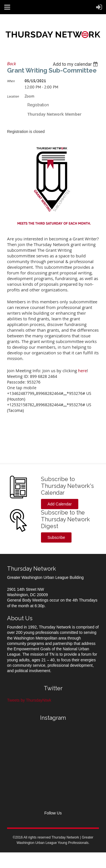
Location (13, 96)
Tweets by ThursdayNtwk (29, 700)
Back (11, 63)
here (82, 371)
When (11, 81)
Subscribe (56, 537)
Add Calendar (60, 504)
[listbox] (76, 64)
